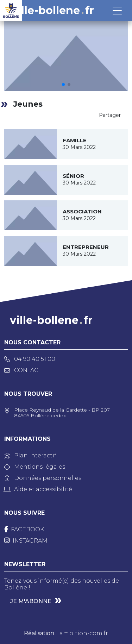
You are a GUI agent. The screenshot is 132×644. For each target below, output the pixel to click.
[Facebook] (24, 529)
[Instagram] (26, 541)
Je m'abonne (31, 601)
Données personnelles (43, 478)
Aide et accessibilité (38, 489)
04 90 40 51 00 (30, 359)
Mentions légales (35, 467)
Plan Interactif (30, 455)
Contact (23, 370)
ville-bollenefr (53, 11)
